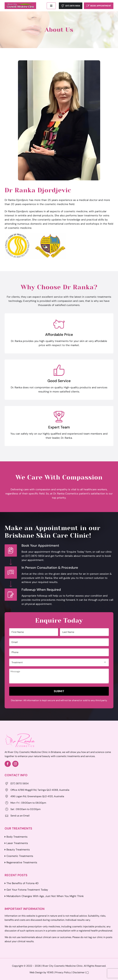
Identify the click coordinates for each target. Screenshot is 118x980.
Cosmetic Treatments (20, 856)
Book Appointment (101, 6)
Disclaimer (79, 972)
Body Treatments (17, 837)
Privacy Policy (63, 972)
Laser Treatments (17, 843)
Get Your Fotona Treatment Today (27, 890)
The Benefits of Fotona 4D (23, 883)
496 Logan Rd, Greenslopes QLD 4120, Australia (37, 796)
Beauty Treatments (18, 850)
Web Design (36, 972)
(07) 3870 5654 (73, 6)
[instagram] (15, 764)
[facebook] (8, 764)
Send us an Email (20, 816)
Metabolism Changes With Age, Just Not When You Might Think (45, 896)
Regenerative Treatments (22, 862)
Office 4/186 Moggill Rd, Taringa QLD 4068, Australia (40, 790)
